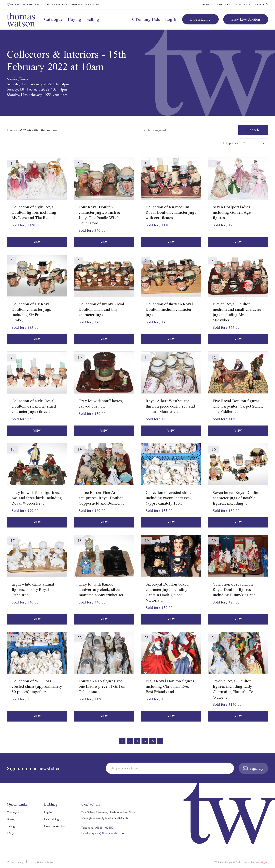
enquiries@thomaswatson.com (108, 833)
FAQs (11, 833)
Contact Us (243, 5)
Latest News (224, 5)
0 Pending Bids (146, 19)
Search (253, 130)
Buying (74, 19)
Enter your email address (123, 768)
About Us (207, 5)
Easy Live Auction (246, 19)
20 (152, 741)
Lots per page (246, 143)
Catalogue (53, 19)
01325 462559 (104, 828)
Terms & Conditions (41, 862)
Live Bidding (200, 19)
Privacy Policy (15, 862)
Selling (93, 19)
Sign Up (253, 768)
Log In (171, 19)
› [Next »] (160, 741)
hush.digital (261, 862)
